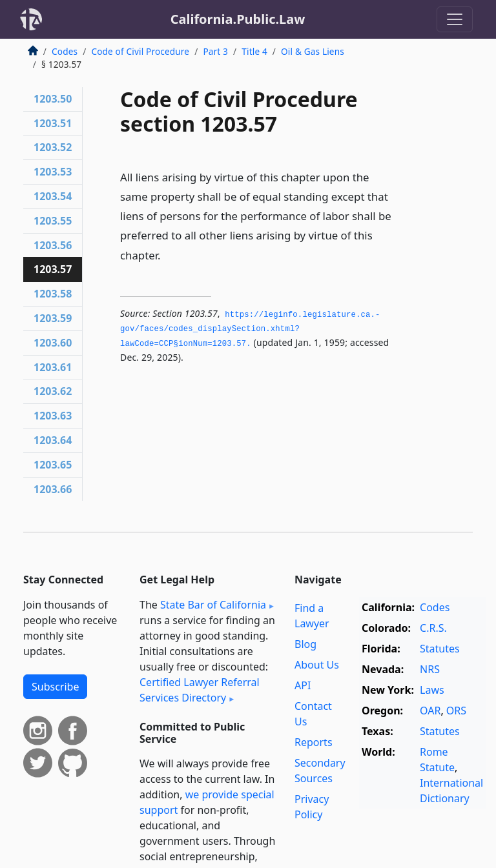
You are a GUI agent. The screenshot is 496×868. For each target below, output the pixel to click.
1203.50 (53, 99)
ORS (456, 711)
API (303, 685)
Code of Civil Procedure (140, 51)
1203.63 (53, 416)
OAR (430, 711)
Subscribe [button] (55, 687)
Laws (432, 690)
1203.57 (53, 269)
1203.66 (53, 489)
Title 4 (254, 51)
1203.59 (53, 318)
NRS (430, 669)
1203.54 (53, 196)
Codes (65, 51)
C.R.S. (433, 628)
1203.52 (53, 147)
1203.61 (53, 367)
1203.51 (53, 123)
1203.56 (53, 245)
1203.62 (53, 391)
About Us (317, 665)
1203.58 (53, 294)
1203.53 (53, 172)
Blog (305, 644)
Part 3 (215, 51)
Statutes (440, 649)
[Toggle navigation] (455, 19)
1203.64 (53, 440)
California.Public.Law (238, 19)
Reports (314, 742)
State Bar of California (213, 605)
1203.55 (53, 221)
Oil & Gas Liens (313, 51)
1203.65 (53, 465)
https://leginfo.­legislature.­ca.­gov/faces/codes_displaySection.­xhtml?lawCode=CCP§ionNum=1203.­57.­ (250, 329)
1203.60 (53, 343)
